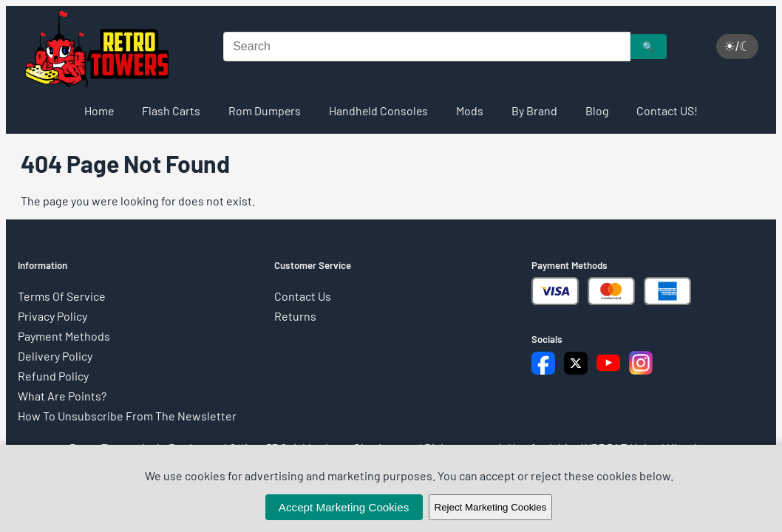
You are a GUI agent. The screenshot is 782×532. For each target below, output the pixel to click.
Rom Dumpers (265, 110)
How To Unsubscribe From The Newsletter (127, 416)
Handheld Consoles (378, 110)
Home (99, 110)
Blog (597, 110)
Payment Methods (64, 336)
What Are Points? (62, 396)
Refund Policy (53, 376)
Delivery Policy (55, 356)
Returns (295, 316)
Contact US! (667, 110)
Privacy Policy (52, 316)
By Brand (534, 110)
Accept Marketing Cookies (344, 507)
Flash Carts (171, 110)
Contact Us (303, 296)
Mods (470, 110)
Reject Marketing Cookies (491, 507)
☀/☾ (737, 47)
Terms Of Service (62, 296)
